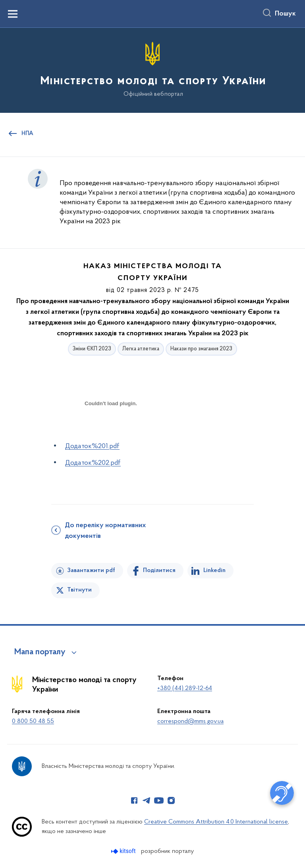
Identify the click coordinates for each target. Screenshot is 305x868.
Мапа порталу (40, 652)
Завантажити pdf (91, 570)
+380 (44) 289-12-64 (185, 688)
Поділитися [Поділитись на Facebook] (159, 570)
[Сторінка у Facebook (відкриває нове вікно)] (134, 800)
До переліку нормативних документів (105, 531)
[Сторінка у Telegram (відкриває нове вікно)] (147, 800)
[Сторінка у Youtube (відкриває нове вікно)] (159, 800)
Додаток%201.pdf (92, 446)
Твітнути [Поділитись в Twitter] (79, 590)
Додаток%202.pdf (93, 463)
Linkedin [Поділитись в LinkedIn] (214, 570)
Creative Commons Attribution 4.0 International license (216, 822)
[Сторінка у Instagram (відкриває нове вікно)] (171, 800)
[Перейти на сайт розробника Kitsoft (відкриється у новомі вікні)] (124, 851)
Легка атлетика (141, 349)
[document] (111, 431)
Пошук (285, 14)
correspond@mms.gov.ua (190, 721)
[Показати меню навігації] (13, 14)
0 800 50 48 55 (33, 721)
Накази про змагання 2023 (201, 349)
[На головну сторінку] (152, 70)
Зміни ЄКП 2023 (92, 349)
